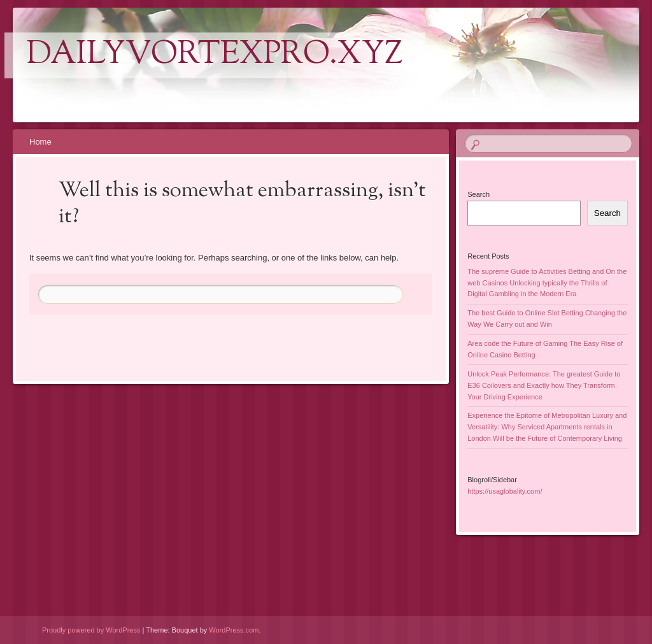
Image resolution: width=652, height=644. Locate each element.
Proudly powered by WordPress (91, 630)
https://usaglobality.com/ (505, 491)
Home (40, 142)
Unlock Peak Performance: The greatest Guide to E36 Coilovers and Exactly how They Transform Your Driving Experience (544, 385)
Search (478, 194)
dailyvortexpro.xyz (215, 55)
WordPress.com (234, 630)
